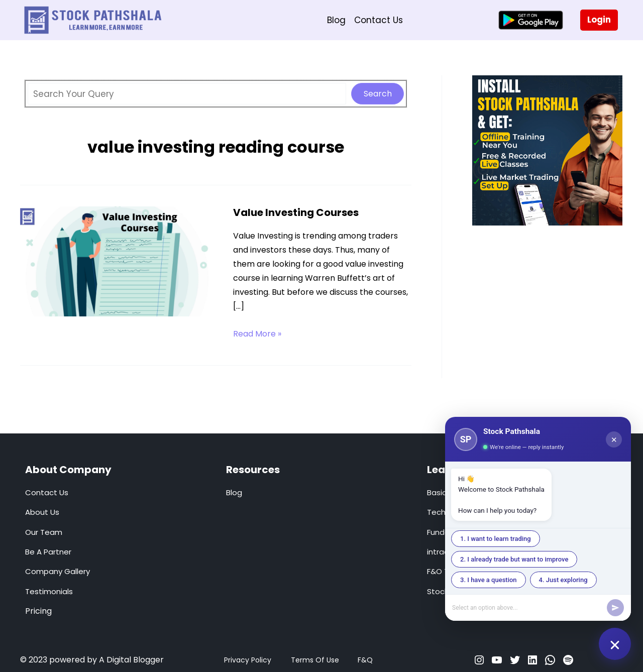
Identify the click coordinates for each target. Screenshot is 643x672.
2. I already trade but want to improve (514, 559)
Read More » (257, 334)
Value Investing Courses (296, 212)
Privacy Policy (248, 660)
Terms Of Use (315, 660)
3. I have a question (489, 580)
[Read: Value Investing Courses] (118, 261)
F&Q (365, 660)
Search (378, 94)
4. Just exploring (563, 580)
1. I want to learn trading (496, 539)
